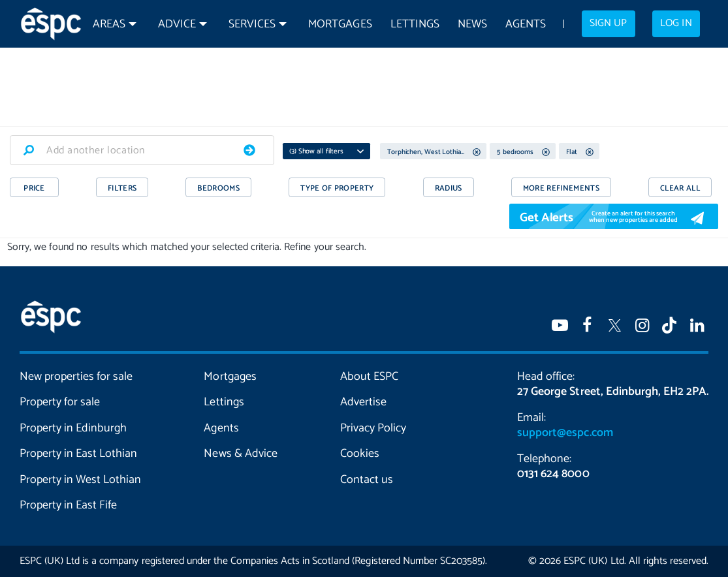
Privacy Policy (373, 428)
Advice (177, 24)
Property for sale (60, 402)
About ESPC (369, 377)
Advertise (363, 402)
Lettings (415, 24)
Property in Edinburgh (73, 428)
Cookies (360, 454)
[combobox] (142, 150)
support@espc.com (565, 433)
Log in (676, 23)
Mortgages (340, 24)
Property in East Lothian (78, 454)
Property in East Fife (68, 505)
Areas (109, 24)
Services (252, 24)
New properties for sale (76, 377)
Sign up (608, 23)
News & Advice (240, 454)
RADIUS (449, 188)
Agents (526, 24)
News (472, 24)
